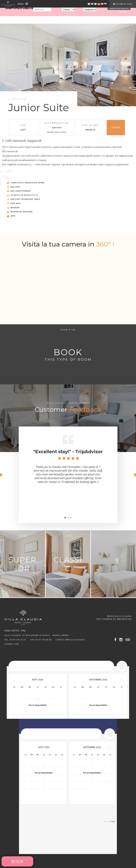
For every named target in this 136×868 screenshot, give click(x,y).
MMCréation (124, 619)
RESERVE (116, 128)
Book (17, 861)
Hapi (99, 619)
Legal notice (12, 630)
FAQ (23, 630)
